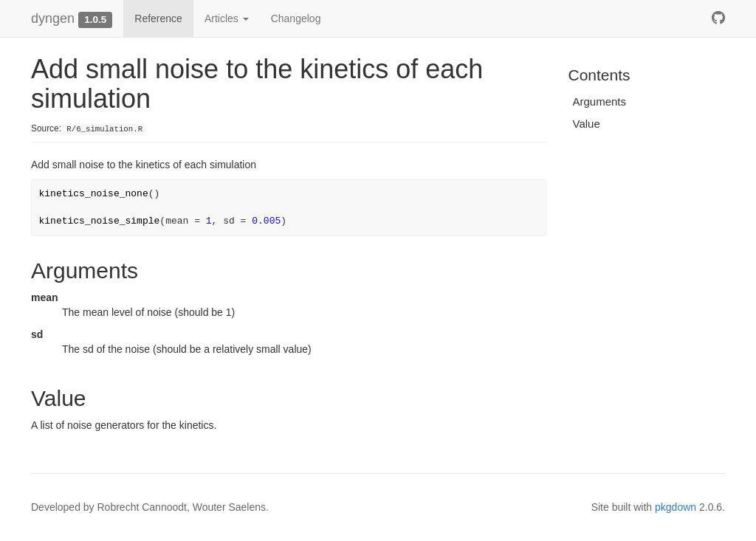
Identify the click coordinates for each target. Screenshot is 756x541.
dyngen (53, 18)
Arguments (600, 101)
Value (587, 124)
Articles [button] (227, 18)
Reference (158, 18)
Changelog (296, 18)
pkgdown (676, 507)
